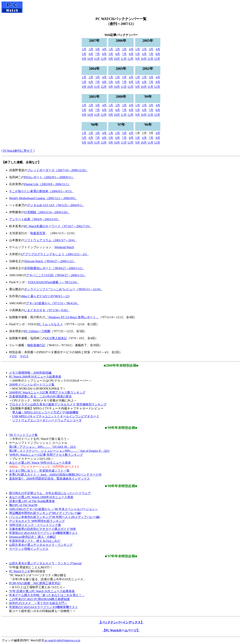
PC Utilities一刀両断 (37, 331)
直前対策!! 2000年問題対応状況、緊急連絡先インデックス (49, 479)
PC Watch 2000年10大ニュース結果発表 (35, 377)
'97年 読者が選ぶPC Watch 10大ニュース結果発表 (42, 591)
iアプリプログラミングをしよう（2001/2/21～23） (55, 254)
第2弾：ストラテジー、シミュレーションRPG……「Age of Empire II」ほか (59, 451)
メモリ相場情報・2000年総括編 (30, 373)
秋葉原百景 (38, 233)
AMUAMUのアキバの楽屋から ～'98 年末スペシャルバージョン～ (54, 509)
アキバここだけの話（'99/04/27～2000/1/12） (56, 275)
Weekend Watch (64, 247)
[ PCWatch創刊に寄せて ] (18, 151)
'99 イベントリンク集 (23, 435)
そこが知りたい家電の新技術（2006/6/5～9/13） (41, 191)
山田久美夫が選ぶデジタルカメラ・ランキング (41, 545)
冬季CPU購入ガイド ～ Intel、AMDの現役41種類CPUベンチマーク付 (55, 475)
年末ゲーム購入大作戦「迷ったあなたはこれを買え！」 (47, 595)
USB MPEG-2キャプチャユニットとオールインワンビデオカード (56, 416)
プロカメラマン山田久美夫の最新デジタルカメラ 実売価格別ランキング (58, 404)
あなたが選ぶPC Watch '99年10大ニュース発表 (40, 463)
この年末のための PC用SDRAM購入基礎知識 (39, 599)
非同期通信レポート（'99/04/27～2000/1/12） (54, 268)
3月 (98, 49)
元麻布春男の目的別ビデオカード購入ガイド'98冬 (43, 529)
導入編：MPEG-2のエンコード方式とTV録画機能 (45, 412)
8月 (104, 54)
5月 (84, 54)
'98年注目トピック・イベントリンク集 (35, 525)
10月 (90, 59)
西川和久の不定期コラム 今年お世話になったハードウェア (50, 493)
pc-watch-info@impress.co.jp (62, 640)
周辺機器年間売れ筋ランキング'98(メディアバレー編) (45, 513)
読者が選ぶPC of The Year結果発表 (32, 501)
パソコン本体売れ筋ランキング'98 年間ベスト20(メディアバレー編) (55, 517)
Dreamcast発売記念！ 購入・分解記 (33, 537)
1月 (84, 49)
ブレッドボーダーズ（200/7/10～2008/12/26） (58, 170)
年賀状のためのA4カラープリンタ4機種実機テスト (43, 533)
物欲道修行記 (36, 345)
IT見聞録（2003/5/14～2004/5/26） (47, 212)
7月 (98, 54)
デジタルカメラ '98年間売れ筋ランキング (37, 521)
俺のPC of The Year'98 (23, 505)
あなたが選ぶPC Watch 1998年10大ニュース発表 (41, 497)
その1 (13, 356)
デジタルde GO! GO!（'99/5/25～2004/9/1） (56, 205)
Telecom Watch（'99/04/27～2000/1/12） (50, 261)
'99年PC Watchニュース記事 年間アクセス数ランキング (46, 455)
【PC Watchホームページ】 (121, 630)
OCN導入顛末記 (56, 338)
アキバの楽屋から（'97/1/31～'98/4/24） (53, 303)
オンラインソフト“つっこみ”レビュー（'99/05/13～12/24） (63, 289)
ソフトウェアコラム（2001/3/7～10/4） (50, 240)
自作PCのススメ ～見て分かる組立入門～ (38, 603)
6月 (91, 54)
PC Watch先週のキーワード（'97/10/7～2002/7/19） (58, 226)
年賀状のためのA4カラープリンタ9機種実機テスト (43, 607)
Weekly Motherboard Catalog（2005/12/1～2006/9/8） (43, 198)
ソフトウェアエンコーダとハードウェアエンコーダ (47, 420)
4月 (104, 49)
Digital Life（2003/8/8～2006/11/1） (47, 184)
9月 (84, 59)
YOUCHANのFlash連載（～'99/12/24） (53, 282)
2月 (91, 49)
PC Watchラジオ (20, 571)
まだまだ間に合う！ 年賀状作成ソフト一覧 (39, 471)
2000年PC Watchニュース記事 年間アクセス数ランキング (47, 392)
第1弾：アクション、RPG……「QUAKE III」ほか (43, 447)
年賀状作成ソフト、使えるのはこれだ (35, 541)
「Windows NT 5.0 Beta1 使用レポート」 (72, 317)
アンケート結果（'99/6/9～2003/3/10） (35, 219)
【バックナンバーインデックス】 (121, 622)
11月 (97, 59)
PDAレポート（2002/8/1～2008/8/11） (49, 177)
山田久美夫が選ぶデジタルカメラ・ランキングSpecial (45, 563)
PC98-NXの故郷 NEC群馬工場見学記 (35, 583)
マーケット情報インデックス (29, 549)
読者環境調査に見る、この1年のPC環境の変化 (40, 396)
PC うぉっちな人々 (50, 324)
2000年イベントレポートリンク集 (32, 385)
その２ (24, 356)
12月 (104, 59)
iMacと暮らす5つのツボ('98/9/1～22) (45, 296)
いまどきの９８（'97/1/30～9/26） (47, 310)
